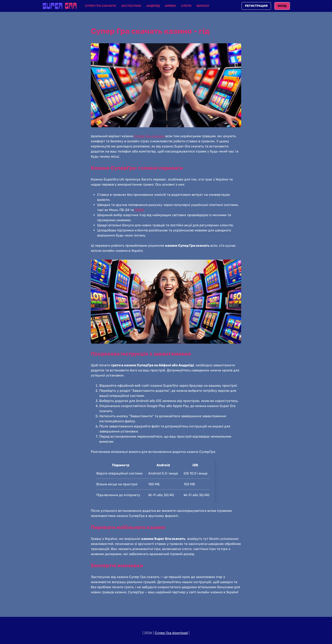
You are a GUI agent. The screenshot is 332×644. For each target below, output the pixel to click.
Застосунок (131, 6)
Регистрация (256, 6)
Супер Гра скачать (149, 136)
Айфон (170, 6)
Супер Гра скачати (100, 6)
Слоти (186, 6)
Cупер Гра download (171, 633)
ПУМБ (139, 210)
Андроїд (153, 6)
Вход (282, 6)
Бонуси (203, 6)
